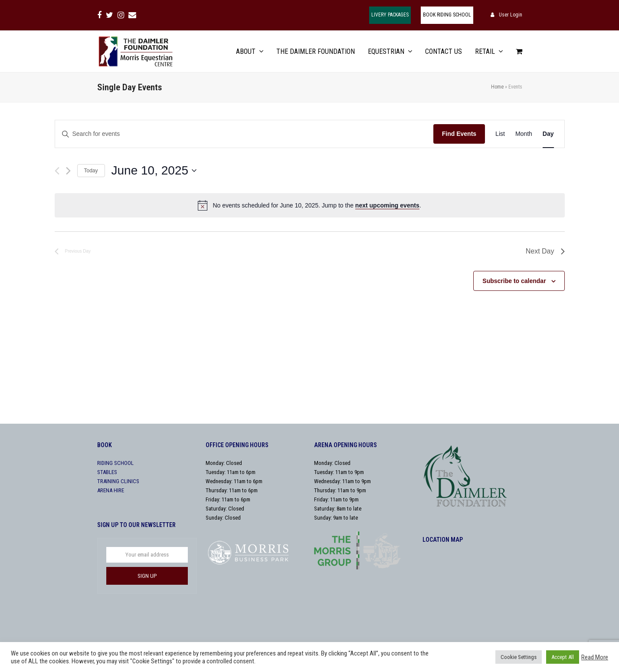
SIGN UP (147, 576)
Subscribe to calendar (514, 281)
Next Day (545, 251)
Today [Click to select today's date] (91, 171)
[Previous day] (57, 171)
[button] (519, 51)
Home (497, 87)
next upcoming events (387, 205)
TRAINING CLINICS (118, 481)
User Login (511, 15)
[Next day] (68, 171)
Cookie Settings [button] (519, 657)
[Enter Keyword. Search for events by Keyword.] (244, 134)
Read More (595, 657)
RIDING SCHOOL (115, 463)
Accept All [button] (563, 657)
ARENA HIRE (111, 490)
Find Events (459, 134)
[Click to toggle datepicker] (154, 171)
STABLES (107, 472)
